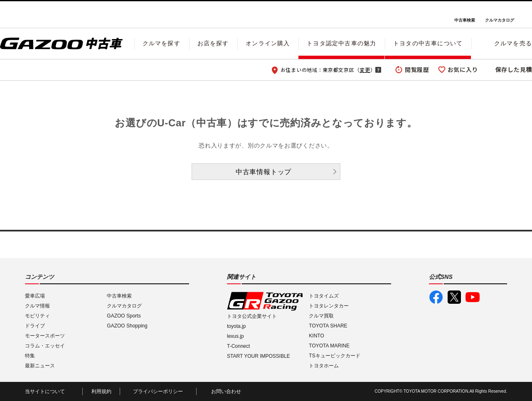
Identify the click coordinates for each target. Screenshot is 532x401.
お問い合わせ (226, 391)
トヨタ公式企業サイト (252, 316)
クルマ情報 (37, 306)
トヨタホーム (324, 366)
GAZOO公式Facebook (436, 297)
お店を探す (213, 43)
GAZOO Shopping (127, 326)
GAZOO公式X (454, 297)
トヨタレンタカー (329, 306)
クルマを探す (161, 43)
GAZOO (266, 15)
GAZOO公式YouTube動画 (473, 297)
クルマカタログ (500, 20)
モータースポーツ (45, 336)
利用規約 (101, 391)
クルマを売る (513, 43)
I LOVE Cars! (30, 15)
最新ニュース (40, 366)
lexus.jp (235, 336)
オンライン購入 (268, 43)
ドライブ (35, 326)
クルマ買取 (321, 316)
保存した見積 (514, 69)
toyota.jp (236, 326)
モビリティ (37, 316)
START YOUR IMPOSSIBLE (259, 356)
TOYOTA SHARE (328, 326)
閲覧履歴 (417, 69)
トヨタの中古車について (428, 43)
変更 (365, 70)
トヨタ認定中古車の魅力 (341, 43)
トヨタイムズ (324, 296)
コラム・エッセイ (45, 346)
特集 (30, 356)
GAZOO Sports (124, 316)
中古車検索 (465, 20)
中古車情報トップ (264, 172)
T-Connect (238, 346)
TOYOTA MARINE (329, 346)
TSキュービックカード (334, 356)
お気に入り (463, 69)
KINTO (316, 336)
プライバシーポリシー (158, 391)
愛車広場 (35, 296)
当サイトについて (45, 391)
